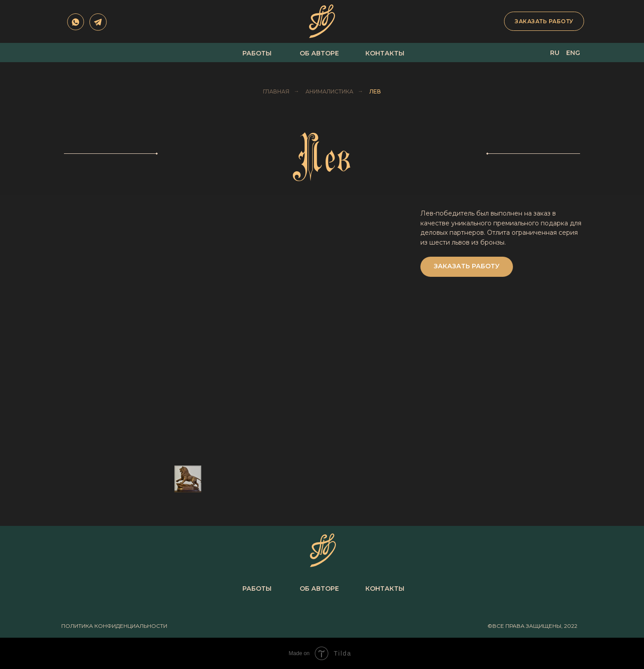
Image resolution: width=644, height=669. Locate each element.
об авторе (319, 53)
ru (555, 53)
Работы (257, 53)
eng (573, 53)
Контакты (385, 53)
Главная (276, 91)
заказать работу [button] (544, 21)
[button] (467, 267)
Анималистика (329, 91)
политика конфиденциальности (114, 626)
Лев (375, 91)
